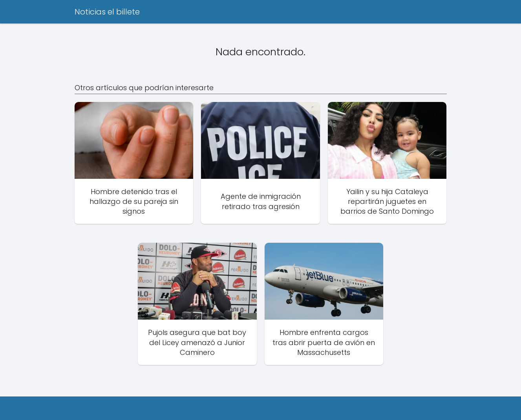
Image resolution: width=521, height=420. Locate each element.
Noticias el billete (107, 12)
